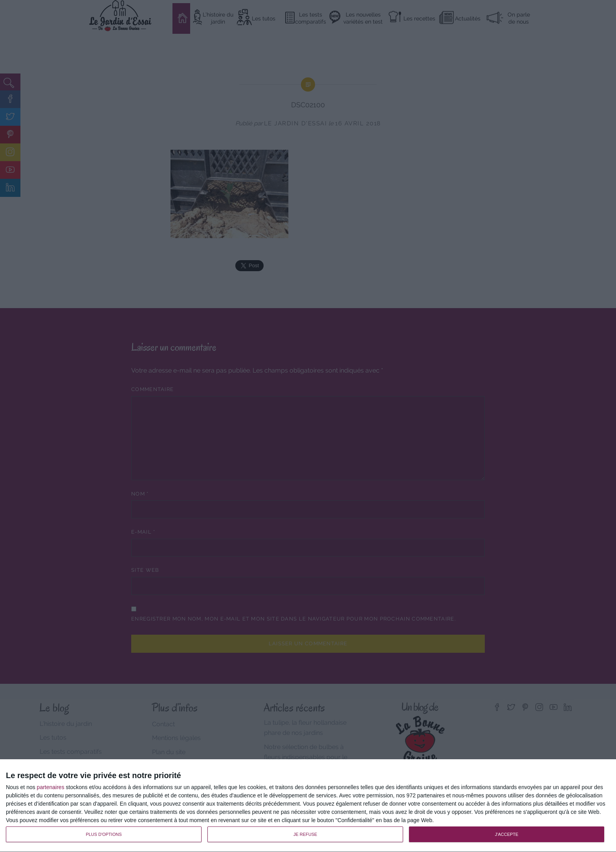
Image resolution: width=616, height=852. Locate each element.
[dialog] (308, 806)
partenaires (51, 787)
